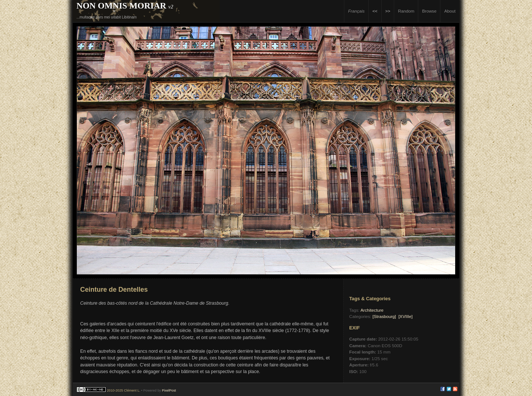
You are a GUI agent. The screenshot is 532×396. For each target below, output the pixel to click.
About (450, 11)
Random (406, 11)
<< (375, 11)
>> (388, 11)
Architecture (372, 310)
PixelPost (169, 390)
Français (356, 11)
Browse (429, 11)
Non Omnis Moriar (121, 6)
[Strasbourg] (384, 316)
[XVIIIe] (405, 316)
